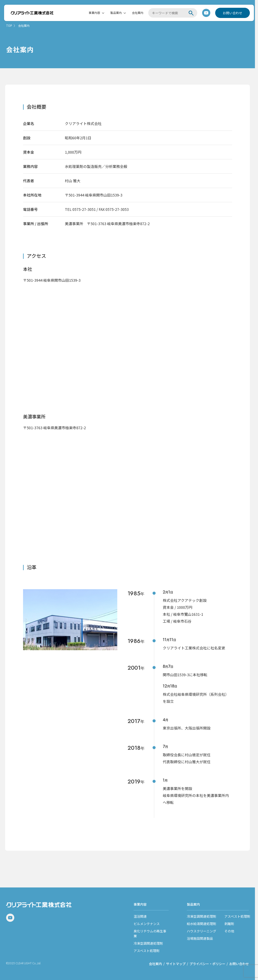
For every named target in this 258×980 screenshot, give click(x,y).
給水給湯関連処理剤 (202, 924)
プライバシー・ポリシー (207, 964)
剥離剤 (229, 924)
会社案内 (138, 13)
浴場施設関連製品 (200, 938)
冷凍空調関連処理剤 (148, 943)
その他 (229, 931)
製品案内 (116, 13)
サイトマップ (176, 964)
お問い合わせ (233, 13)
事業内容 (94, 13)
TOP (9, 26)
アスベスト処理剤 (147, 951)
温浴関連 (140, 916)
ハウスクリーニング (202, 931)
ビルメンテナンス (147, 924)
